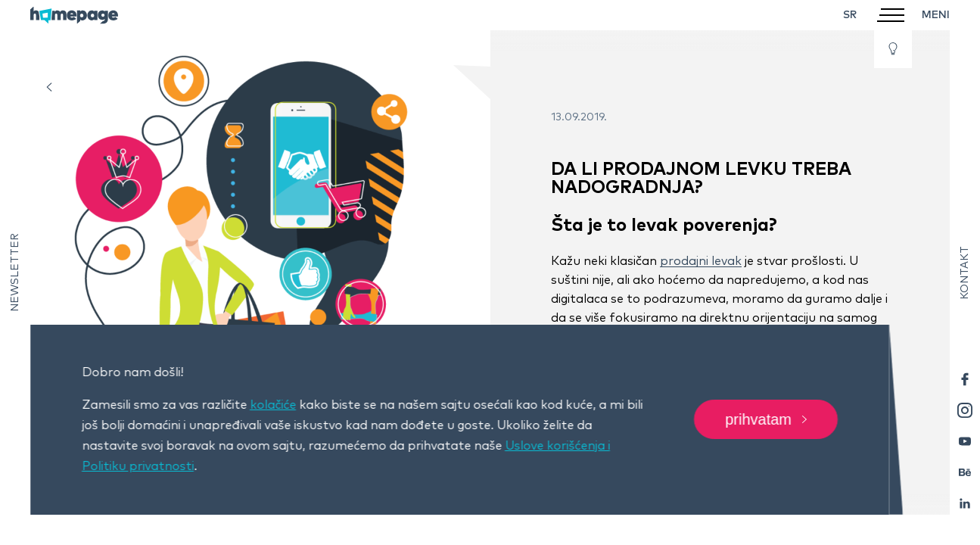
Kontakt (965, 273)
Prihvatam (766, 420)
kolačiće (273, 405)
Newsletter (15, 272)
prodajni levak (701, 261)
